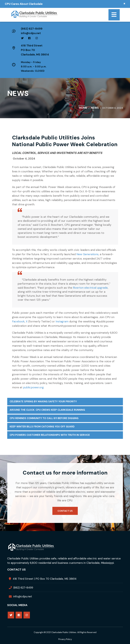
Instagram (62, 321)
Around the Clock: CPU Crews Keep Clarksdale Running (47, 410)
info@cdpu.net (31, 33)
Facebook (18, 321)
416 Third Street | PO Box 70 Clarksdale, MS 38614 (45, 579)
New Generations (87, 254)
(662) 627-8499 (32, 29)
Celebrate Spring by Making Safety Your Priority (43, 402)
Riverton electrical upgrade (90, 288)
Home (83, 108)
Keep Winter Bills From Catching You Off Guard (42, 427)
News (95, 108)
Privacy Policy (65, 639)
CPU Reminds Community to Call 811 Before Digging (44, 418)
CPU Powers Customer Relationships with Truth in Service (50, 435)
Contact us (65, 511)
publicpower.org (33, 387)
